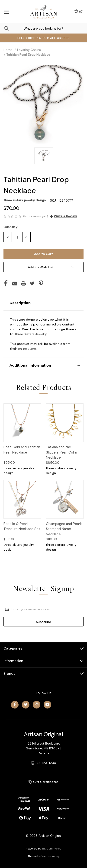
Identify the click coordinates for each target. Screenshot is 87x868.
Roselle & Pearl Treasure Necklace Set (22, 526)
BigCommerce (52, 849)
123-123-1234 (46, 763)
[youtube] (47, 704)
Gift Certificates (43, 782)
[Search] (4, 28)
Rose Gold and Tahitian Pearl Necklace (22, 450)
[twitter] (26, 704)
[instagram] (37, 704)
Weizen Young (51, 856)
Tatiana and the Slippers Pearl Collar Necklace (62, 452)
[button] (43, 303)
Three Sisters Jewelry (31, 334)
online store (27, 349)
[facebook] (15, 704)
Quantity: (11, 227)
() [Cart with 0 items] (79, 11)
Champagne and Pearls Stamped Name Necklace (64, 529)
